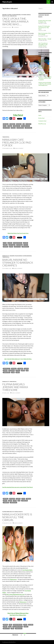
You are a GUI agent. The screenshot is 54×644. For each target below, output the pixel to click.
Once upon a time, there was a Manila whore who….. (15, 21)
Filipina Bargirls (7, 2)
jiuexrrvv (40, 77)
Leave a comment (19, 148)
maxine (5, 370)
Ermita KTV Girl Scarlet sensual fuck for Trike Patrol (44, 28)
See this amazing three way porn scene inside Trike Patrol (18, 487)
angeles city (6, 256)
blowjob (29, 124)
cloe (5, 243)
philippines (20, 245)
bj (24, 124)
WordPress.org (42, 124)
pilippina (6, 247)
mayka (5, 501)
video (18, 372)
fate (11, 625)
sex (27, 370)
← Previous (15, 635)
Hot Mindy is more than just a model (44, 61)
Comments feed (42, 121)
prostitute (17, 247)
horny (5, 627)
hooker (26, 243)
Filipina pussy (13, 579)
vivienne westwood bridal (45, 82)
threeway (6, 502)
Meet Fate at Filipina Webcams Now (18, 613)
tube (13, 372)
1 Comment (16, 27)
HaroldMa (41, 66)
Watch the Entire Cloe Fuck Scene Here (18, 233)
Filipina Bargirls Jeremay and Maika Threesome (15, 387)
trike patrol (13, 16)
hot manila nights (17, 512)
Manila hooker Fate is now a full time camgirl (17, 517)
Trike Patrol (18, 115)
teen (13, 628)
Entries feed (41, 118)
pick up (26, 245)
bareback (12, 124)
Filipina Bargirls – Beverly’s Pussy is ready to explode (45, 67)
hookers (24, 15)
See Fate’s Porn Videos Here (18, 615)
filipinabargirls (42, 60)
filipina (9, 15)
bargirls (5, 15)
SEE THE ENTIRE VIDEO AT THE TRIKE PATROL (18, 359)
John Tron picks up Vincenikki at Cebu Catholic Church (43, 45)
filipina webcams (7, 512)
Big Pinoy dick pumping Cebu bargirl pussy (45, 85)
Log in (40, 115)
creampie (12, 256)
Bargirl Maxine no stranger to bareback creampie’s (18, 263)
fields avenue (19, 256)
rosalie (13, 128)
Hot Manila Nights (27, 570)
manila (29, 15)
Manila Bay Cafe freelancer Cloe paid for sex (17, 142)
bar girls (6, 124)
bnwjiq (40, 71)
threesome (25, 501)
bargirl (6, 625)
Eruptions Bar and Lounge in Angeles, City (45, 21)
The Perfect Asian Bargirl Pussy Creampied (44, 73)
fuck (5, 126)
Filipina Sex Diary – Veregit (45, 39)
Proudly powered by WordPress (9, 642)
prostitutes (6, 16)
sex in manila (20, 128)
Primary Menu (52, 2)
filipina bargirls (16, 15)
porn (15, 501)
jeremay (29, 499)
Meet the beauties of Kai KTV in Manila (44, 34)
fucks (25, 625)
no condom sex (26, 126)
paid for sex (6, 128)
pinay (11, 247)
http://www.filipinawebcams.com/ (16, 594)
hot (10, 627)
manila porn (17, 126)
